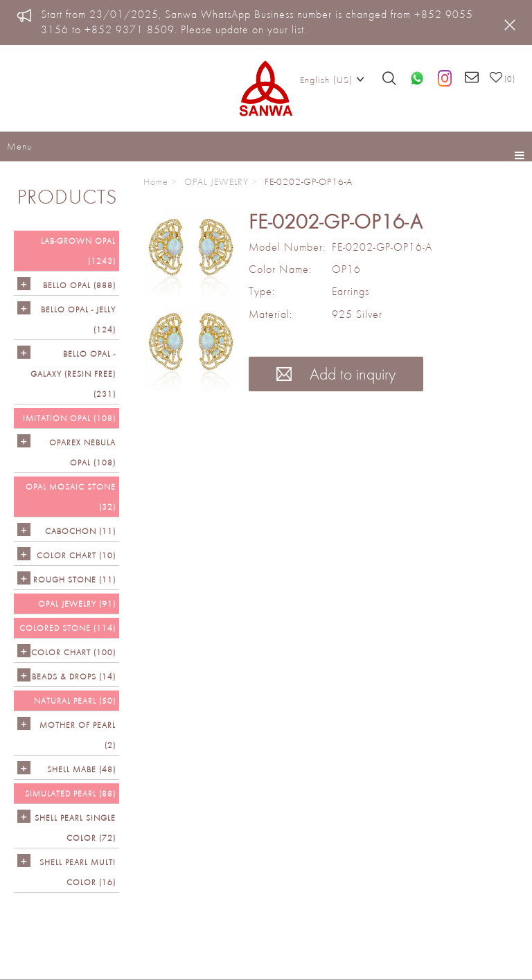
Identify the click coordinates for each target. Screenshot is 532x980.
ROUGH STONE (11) (74, 579)
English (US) (332, 79)
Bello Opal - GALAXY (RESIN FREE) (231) (73, 374)
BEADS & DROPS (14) (74, 676)
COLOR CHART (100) (73, 652)
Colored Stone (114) (68, 628)
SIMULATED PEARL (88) (70, 793)
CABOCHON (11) (80, 531)
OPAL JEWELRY (216, 181)
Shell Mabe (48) (81, 769)
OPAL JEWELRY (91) (77, 604)
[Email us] (472, 78)
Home (156, 181)
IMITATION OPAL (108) (69, 418)
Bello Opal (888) (79, 285)
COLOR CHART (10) (76, 555)
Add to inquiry (336, 374)
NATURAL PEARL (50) (75, 701)
